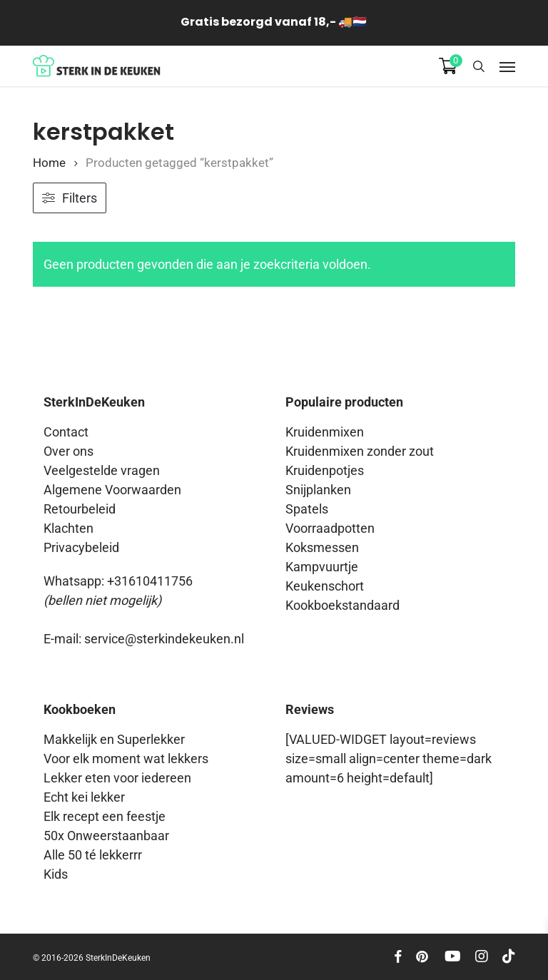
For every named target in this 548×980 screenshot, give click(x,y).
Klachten (68, 528)
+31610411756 (150, 581)
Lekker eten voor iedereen (117, 778)
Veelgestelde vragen (102, 470)
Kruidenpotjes (325, 470)
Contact (66, 432)
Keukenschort (325, 586)
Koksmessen (322, 547)
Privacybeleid (81, 547)
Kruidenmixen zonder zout (360, 451)
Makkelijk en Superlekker (114, 739)
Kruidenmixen (325, 432)
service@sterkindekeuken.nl (164, 639)
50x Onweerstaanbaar (106, 836)
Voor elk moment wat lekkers (126, 759)
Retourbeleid (80, 509)
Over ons (68, 451)
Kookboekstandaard (342, 605)
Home (49, 163)
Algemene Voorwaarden (112, 490)
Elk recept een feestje (105, 816)
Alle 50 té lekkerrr (93, 855)
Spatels (307, 509)
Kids (56, 874)
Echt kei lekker (84, 797)
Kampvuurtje (322, 567)
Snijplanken (318, 490)
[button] (507, 66)
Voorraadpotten (330, 528)
